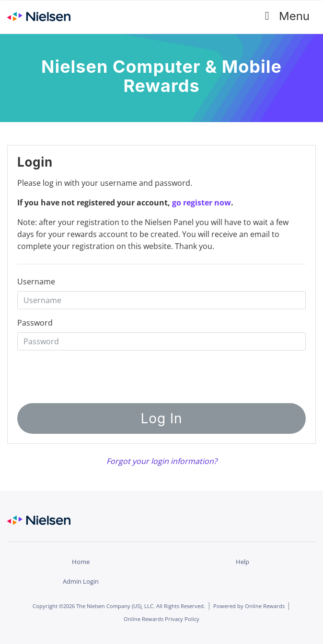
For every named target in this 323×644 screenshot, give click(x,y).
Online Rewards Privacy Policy (161, 619)
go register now (202, 203)
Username (36, 282)
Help (242, 562)
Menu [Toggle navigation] (284, 17)
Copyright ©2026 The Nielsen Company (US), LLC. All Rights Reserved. (119, 606)
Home (81, 562)
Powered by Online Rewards (249, 606)
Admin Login (81, 581)
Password (35, 323)
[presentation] (140, 374)
